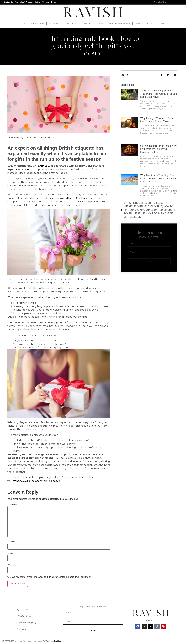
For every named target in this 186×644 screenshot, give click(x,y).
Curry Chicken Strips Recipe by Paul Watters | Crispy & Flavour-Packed (158, 149)
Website (12, 565)
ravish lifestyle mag (137, 213)
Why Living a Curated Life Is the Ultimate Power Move (157, 120)
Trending (46, 2)
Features (162, 23)
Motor (150, 23)
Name (11, 542)
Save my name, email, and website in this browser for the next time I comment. (51, 577)
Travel (101, 23)
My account (22, 609)
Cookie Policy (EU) (26, 623)
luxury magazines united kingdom (152, 210)
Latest (38, 2)
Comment (13, 505)
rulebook (134, 217)
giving (152, 206)
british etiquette (135, 203)
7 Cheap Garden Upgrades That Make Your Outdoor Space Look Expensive (159, 94)
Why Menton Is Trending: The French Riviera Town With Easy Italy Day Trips (158, 178)
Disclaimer (22, 629)
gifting (142, 206)
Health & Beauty (37, 23)
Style (23, 23)
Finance (138, 23)
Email (11, 554)
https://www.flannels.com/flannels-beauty (37, 481)
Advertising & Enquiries (24, 2)
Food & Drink (88, 23)
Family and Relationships (120, 23)
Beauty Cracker (76, 198)
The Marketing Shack (54, 641)
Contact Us (8, 2)
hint (160, 206)
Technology (54, 23)
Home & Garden (71, 23)
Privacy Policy (24, 616)
